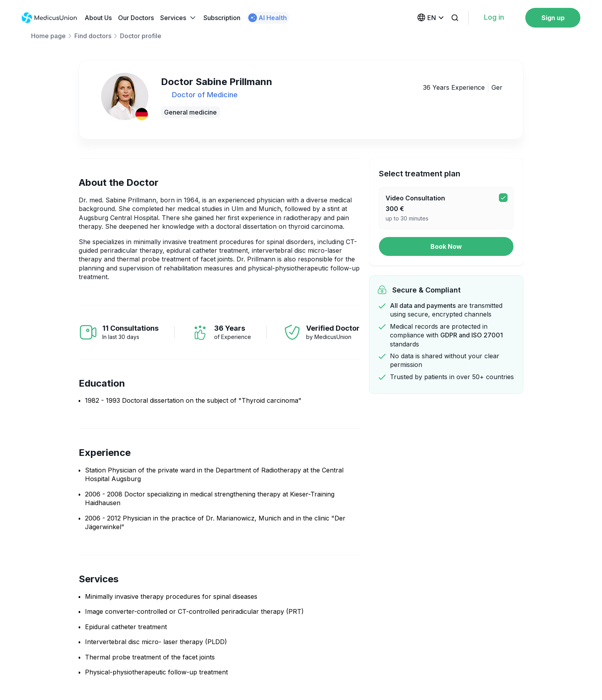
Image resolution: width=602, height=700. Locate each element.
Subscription (222, 18)
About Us (98, 18)
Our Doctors (136, 18)
